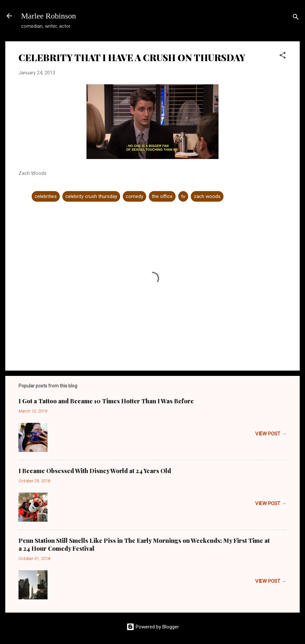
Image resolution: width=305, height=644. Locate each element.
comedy (135, 196)
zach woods (207, 196)
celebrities (46, 196)
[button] (283, 56)
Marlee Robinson (49, 16)
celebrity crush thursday (91, 196)
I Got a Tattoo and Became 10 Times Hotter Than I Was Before (106, 401)
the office (162, 196)
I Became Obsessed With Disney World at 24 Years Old (95, 471)
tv (183, 196)
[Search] (296, 18)
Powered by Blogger (153, 627)
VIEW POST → (271, 434)
